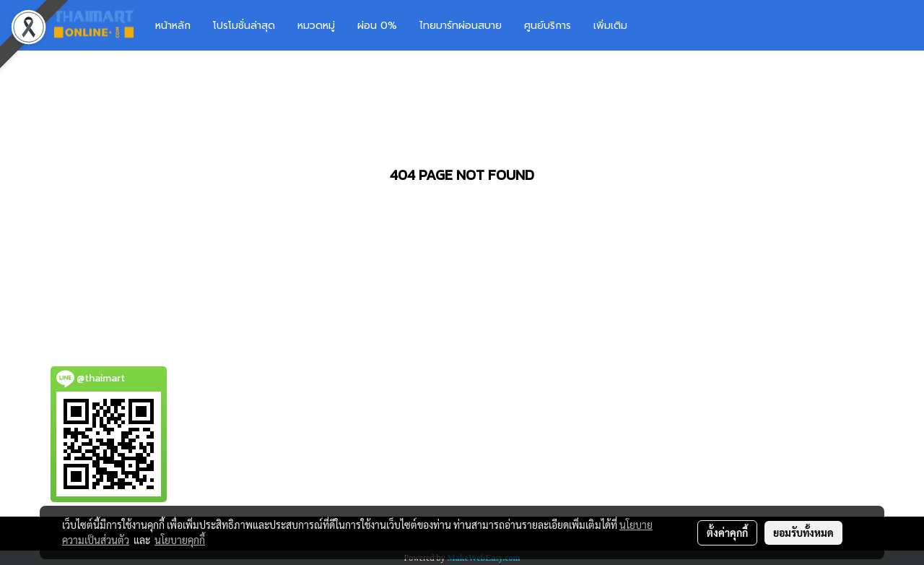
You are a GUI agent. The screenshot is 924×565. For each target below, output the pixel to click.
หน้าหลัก (173, 26)
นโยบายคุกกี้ (180, 540)
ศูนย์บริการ (548, 26)
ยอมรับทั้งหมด (803, 532)
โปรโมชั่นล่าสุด (244, 26)
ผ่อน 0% (377, 26)
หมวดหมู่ (316, 26)
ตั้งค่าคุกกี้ (727, 532)
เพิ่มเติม (610, 26)
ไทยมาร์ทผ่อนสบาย (461, 26)
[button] (660, 25)
